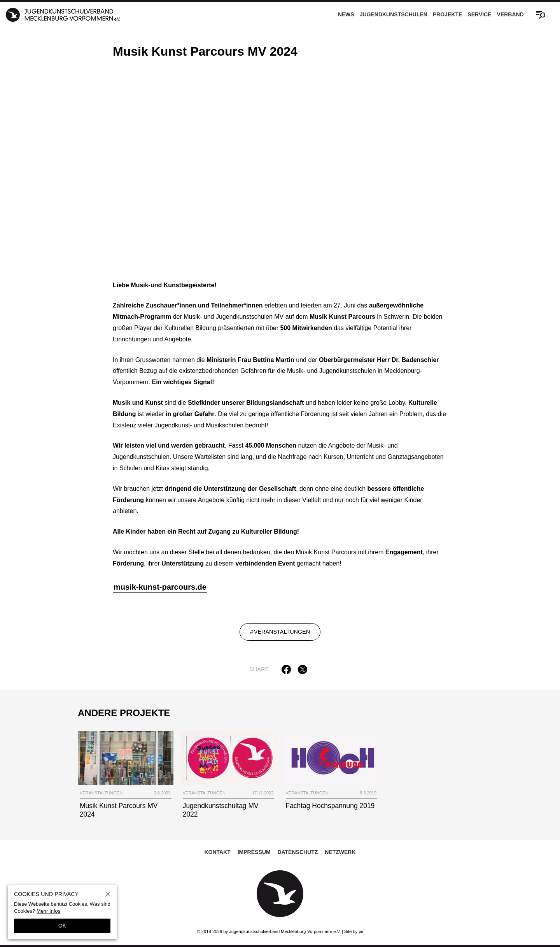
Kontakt (217, 852)
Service (479, 14)
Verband (510, 14)
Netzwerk (340, 852)
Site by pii (354, 931)
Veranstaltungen (282, 633)
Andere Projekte (124, 713)
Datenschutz (297, 852)
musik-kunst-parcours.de (160, 588)
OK (62, 926)
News (346, 14)
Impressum (254, 852)
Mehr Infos (48, 911)
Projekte (447, 14)
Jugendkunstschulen (394, 14)
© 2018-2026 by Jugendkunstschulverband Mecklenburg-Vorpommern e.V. (269, 931)
